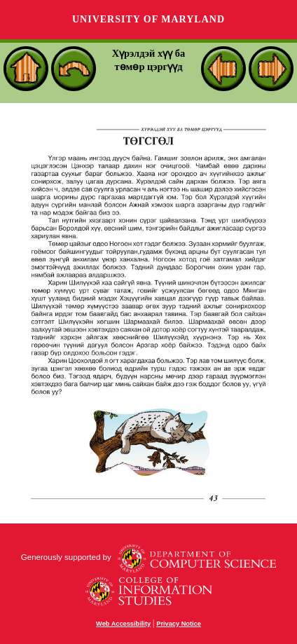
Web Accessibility (123, 624)
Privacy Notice (179, 624)
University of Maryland (148, 19)
